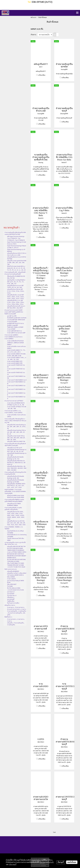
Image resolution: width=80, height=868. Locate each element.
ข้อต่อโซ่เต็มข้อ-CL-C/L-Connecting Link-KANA (17, 536)
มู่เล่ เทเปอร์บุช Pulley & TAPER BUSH (16, 582)
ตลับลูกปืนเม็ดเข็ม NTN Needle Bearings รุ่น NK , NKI (16, 477)
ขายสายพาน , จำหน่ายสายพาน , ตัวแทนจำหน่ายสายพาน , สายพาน (17, 608)
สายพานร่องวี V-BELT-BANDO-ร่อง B (16, 394)
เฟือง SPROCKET (12, 584)
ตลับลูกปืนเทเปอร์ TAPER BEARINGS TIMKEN (14, 505)
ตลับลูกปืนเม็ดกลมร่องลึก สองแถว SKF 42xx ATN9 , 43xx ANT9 (16, 307)
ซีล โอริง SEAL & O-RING (14, 588)
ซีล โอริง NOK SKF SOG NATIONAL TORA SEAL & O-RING (17, 560)
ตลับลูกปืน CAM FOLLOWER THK (16, 442)
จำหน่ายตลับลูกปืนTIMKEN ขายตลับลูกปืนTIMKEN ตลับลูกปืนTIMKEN (14, 501)
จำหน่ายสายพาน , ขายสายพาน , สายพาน (16, 620)
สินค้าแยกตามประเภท (11, 569)
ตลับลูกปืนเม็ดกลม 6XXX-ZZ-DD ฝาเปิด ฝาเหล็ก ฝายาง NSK (17, 254)
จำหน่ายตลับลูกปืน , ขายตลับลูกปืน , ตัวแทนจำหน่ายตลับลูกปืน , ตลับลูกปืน (17, 613)
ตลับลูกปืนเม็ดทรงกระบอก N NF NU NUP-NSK (17, 258)
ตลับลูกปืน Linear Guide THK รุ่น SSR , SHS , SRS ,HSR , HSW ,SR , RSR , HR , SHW (16, 438)
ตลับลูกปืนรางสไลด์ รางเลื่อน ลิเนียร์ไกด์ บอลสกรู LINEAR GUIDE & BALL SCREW (17, 575)
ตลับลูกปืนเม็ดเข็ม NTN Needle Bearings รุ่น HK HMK (16, 481)
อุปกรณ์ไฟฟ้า (11, 594)
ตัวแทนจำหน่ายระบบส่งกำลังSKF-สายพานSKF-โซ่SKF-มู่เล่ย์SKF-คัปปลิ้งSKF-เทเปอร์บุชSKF (14, 312)
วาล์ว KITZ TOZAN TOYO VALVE (16, 567)
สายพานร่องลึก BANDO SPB (15, 363)
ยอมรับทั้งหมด (72, 862)
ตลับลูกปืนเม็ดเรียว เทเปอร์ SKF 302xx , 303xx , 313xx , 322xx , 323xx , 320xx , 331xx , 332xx (16, 297)
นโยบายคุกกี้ (13, 864)
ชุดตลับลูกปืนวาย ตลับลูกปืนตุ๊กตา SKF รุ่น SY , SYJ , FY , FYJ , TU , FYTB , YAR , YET (16, 282)
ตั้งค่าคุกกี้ (61, 862)
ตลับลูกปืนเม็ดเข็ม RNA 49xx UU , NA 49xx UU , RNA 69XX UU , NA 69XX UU (16, 463)
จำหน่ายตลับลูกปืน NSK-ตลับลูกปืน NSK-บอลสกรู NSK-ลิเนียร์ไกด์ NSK (15, 233)
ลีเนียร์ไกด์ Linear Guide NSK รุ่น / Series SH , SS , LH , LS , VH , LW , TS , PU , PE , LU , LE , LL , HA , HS (16, 268)
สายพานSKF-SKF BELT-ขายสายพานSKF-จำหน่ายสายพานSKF (16, 332)
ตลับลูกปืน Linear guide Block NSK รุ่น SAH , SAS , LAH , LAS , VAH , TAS (17, 263)
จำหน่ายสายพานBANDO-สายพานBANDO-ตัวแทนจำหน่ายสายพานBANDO (13, 337)
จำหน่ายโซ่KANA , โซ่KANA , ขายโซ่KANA (14, 528)
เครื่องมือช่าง (11, 597)
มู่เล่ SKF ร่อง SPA (12, 316)
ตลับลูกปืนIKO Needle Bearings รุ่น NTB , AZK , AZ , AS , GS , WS (17, 451)
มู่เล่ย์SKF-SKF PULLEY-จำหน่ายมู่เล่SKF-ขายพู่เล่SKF (16, 324)
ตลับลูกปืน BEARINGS (13, 571)
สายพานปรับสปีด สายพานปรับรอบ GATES (17, 416)
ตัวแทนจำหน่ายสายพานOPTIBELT (14, 401)
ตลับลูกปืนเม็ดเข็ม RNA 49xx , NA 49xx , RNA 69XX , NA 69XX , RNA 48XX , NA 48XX (17, 468)
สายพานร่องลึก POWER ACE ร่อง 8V (16, 366)
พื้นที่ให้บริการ (8, 617)
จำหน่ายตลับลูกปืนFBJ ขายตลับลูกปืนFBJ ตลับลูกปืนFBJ (13, 509)
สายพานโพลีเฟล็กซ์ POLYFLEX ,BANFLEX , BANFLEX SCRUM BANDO (15, 343)
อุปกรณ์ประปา (11, 592)
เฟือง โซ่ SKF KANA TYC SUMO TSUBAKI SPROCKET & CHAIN (16, 564)
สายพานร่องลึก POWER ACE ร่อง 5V (16, 370)
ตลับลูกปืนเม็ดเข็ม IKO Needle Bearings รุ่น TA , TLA (15, 458)
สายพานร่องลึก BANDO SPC (15, 361)
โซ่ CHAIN (10, 586)
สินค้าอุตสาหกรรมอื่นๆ (13, 603)
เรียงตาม (34, 35)
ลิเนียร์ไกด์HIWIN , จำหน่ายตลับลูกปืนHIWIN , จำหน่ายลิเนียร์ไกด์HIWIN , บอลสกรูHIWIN (15, 492)
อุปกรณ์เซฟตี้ (11, 599)
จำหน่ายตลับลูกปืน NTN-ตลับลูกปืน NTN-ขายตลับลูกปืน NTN (15, 473)
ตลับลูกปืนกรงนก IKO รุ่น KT (15, 448)
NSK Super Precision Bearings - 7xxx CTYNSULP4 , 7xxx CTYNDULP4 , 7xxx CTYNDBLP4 (16, 238)
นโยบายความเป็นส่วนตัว (47, 862)
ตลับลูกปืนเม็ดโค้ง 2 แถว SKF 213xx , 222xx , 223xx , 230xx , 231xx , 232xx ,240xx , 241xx (16, 302)
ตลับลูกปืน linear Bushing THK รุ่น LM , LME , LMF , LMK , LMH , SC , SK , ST (16, 432)
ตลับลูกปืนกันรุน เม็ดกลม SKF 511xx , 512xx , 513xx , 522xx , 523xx (16, 291)
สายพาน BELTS (11, 579)
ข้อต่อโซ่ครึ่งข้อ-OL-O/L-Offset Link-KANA (15, 532)
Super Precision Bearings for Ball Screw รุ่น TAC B (17, 243)
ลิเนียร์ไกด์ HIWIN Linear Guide (16, 496)
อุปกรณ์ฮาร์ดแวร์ (12, 596)
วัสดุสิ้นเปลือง (11, 601)
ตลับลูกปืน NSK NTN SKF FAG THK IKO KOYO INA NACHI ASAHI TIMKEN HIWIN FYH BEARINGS (16, 548)
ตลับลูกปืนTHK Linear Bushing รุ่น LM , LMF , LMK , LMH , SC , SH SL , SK (17, 427)
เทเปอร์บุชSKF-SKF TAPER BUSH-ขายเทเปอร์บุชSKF (16, 321)
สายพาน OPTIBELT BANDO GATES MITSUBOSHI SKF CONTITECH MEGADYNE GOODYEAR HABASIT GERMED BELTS (17, 555)
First (51, 832)
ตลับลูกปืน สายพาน (10, 605)
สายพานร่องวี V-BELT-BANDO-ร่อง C (16, 390)
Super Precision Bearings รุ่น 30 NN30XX (16, 250)
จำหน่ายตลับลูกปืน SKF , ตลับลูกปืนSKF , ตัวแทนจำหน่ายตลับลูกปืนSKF (15, 273)
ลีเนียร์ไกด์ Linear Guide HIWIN (16, 497)
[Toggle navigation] (77, 13)
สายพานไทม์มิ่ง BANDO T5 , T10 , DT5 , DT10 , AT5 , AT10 (16, 351)
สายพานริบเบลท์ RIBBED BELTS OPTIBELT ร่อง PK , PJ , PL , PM (16, 404)
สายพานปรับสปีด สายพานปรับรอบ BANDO (17, 347)
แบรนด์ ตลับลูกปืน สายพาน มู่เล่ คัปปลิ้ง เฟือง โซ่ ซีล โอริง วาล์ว (15, 543)
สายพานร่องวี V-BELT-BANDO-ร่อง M (16, 383)
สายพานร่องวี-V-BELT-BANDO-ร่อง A (16, 398)
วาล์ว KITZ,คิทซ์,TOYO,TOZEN (15, 590)
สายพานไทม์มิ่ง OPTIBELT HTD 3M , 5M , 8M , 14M (17, 408)
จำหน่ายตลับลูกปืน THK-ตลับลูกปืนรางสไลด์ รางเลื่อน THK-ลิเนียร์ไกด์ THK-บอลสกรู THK (15, 421)
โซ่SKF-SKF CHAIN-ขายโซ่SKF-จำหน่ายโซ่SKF (15, 328)
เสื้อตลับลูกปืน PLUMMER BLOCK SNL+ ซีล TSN (16, 277)
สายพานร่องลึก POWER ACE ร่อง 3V (16, 373)
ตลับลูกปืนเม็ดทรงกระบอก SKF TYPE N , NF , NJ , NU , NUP (15, 287)
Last (54, 832)
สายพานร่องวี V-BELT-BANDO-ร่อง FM (16, 377)
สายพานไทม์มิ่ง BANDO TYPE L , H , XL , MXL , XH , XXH (17, 359)
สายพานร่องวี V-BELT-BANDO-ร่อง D (16, 387)
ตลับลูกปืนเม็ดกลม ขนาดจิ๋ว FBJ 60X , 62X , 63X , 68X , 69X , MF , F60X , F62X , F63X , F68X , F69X (16, 523)
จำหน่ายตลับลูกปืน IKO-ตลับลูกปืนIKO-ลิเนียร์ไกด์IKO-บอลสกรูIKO (15, 445)
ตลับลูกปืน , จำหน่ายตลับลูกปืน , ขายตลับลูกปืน (16, 624)
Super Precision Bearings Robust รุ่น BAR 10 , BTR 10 (17, 247)
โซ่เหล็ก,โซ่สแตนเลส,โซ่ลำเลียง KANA (16, 539)
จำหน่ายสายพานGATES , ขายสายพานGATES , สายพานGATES (13, 412)
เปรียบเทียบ (42, 75)
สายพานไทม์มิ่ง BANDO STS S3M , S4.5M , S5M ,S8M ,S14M (17, 355)
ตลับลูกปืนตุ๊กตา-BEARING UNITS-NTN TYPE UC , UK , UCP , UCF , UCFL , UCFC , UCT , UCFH (16, 486)
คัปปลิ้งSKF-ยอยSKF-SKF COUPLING (17, 318)
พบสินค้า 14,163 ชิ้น (37, 29)
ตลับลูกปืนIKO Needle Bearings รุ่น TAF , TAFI (17, 454)
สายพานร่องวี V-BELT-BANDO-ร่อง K (17, 380)
